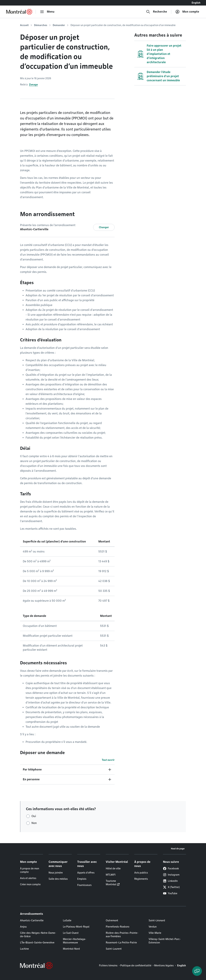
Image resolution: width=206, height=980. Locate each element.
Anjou (23, 927)
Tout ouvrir (108, 760)
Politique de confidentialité (136, 966)
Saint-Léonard (157, 920)
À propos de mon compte (30, 870)
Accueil (24, 25)
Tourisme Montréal (111, 883)
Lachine (24, 949)
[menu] (47, 12)
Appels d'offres (86, 873)
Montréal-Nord (71, 949)
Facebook (171, 869)
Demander (59, 25)
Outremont (112, 920)
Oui (34, 816)
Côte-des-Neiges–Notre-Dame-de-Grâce (38, 935)
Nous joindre (56, 873)
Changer (104, 227)
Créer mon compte (30, 884)
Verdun (153, 927)
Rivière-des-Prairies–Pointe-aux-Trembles (122, 935)
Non (34, 823)
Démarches (41, 25)
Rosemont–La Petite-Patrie (121, 943)
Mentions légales (164, 966)
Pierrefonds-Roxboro (118, 927)
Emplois (82, 879)
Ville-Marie (155, 933)
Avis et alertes (28, 878)
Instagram (171, 875)
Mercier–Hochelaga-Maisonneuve (74, 941)
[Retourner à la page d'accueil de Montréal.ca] (19, 12)
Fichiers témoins (108, 966)
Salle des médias (58, 879)
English (196, 3)
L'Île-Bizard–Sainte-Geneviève (37, 943)
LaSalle (67, 920)
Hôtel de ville (113, 869)
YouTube (170, 893)
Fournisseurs (84, 885)
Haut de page (178, 849)
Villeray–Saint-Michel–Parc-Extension (165, 941)
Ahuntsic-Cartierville (32, 920)
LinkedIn (170, 881)
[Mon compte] (187, 12)
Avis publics (141, 873)
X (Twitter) (171, 887)
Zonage (33, 85)
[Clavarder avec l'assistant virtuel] (197, 971)
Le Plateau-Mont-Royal (76, 927)
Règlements (141, 879)
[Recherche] (156, 12)
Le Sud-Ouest (71, 933)
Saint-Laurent (114, 949)
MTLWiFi (111, 875)
